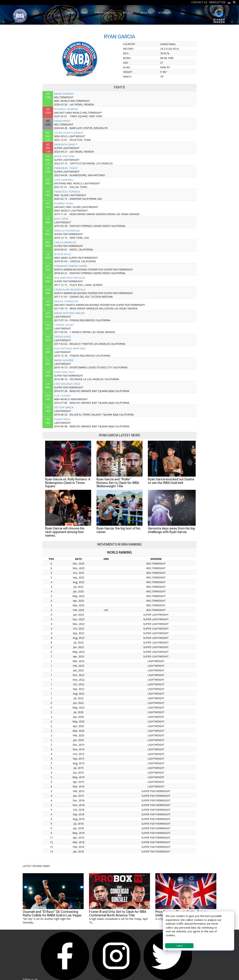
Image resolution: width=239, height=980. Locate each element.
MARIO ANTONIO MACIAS (69, 313)
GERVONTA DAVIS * (66, 144)
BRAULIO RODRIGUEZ (67, 231)
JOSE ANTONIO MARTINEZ (70, 348)
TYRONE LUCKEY (64, 325)
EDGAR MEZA (62, 419)
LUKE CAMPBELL (64, 180)
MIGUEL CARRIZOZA (66, 301)
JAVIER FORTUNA (64, 156)
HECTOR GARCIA (64, 407)
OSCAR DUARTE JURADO (69, 133)
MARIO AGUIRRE (64, 360)
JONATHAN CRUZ (64, 372)
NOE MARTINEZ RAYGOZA (70, 278)
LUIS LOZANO (62, 396)
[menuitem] (229, 2)
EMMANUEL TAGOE (66, 168)
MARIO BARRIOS (64, 94)
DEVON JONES (63, 337)
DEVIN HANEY (62, 121)
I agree (179, 946)
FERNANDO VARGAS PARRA (70, 266)
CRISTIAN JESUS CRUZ (67, 384)
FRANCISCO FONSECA (67, 192)
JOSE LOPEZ (61, 219)
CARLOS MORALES (65, 242)
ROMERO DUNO (64, 203)
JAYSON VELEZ (63, 254)
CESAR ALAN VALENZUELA (70, 289)
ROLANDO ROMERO (66, 109)
